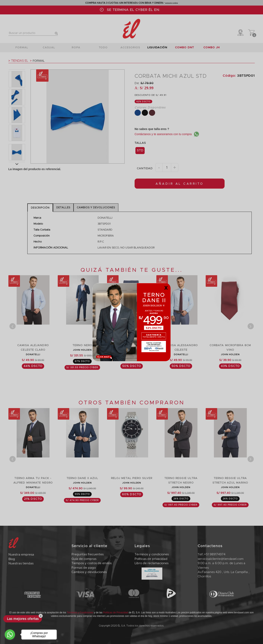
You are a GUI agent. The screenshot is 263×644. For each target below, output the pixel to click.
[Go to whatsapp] (10, 635)
